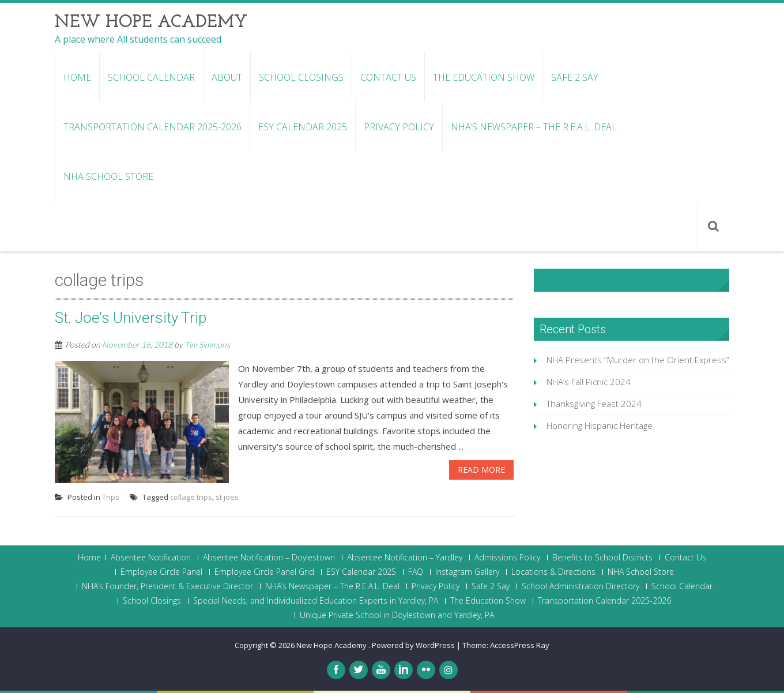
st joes (227, 497)
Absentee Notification (151, 558)
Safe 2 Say (575, 77)
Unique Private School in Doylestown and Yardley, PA (397, 615)
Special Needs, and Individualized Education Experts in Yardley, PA (316, 601)
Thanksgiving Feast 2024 (594, 404)
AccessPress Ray (520, 645)
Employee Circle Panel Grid (264, 572)
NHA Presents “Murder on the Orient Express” (638, 360)
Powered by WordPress (413, 645)
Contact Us (388, 77)
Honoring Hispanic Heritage (600, 425)
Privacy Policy (399, 127)
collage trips (191, 497)
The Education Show (484, 77)
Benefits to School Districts (602, 558)
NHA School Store (108, 176)
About (227, 77)
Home (77, 77)
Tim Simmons (207, 344)
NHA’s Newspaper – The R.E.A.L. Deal (534, 127)
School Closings (301, 77)
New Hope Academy (332, 645)
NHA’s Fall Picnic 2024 (589, 382)
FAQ (416, 572)
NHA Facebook (578, 280)
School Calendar (151, 77)
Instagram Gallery (467, 572)
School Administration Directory (581, 586)
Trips (111, 497)
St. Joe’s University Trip (131, 318)
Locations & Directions (553, 572)
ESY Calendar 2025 (303, 127)
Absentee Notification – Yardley (405, 558)
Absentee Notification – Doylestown (269, 558)
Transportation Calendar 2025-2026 (152, 127)
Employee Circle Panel (161, 572)
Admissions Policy (507, 558)
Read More (481, 470)
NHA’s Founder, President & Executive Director (167, 586)
